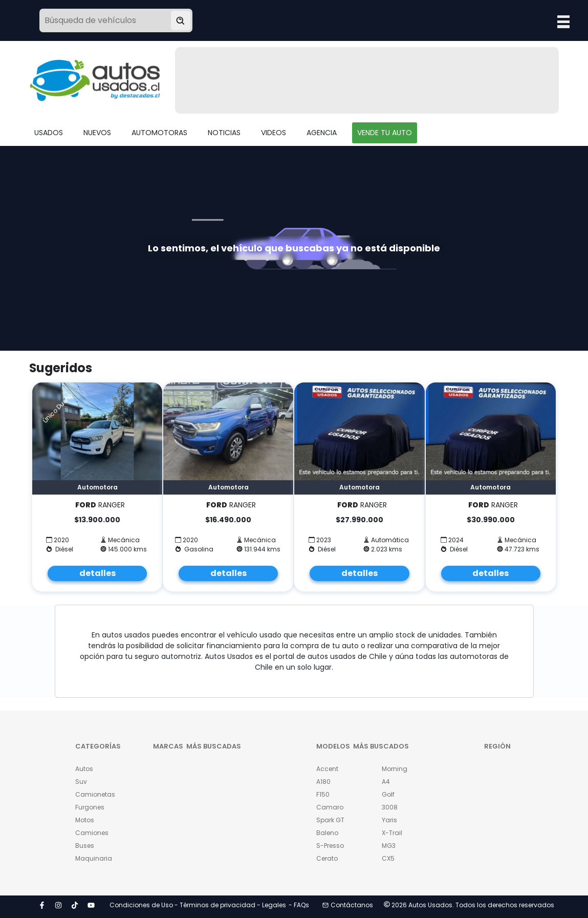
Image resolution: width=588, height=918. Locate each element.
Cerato (327, 858)
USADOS (49, 133)
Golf (388, 794)
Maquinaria (93, 858)
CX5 (388, 858)
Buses (85, 846)
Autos (84, 769)
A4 (386, 782)
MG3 (389, 846)
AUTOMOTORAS (159, 133)
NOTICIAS (224, 133)
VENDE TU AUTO (385, 133)
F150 (323, 794)
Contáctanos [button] (348, 905)
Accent (327, 769)
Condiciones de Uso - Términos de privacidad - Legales (198, 905)
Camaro (330, 807)
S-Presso (330, 846)
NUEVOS (97, 133)
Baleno (327, 833)
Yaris (389, 820)
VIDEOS (274, 133)
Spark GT (330, 820)
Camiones (92, 833)
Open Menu (563, 22)
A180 (323, 782)
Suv (81, 782)
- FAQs (299, 905)
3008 (390, 807)
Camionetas (93, 794)
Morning (395, 769)
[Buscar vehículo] (181, 20)
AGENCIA (322, 133)
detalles (97, 573)
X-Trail (392, 833)
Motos (85, 820)
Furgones (90, 807)
